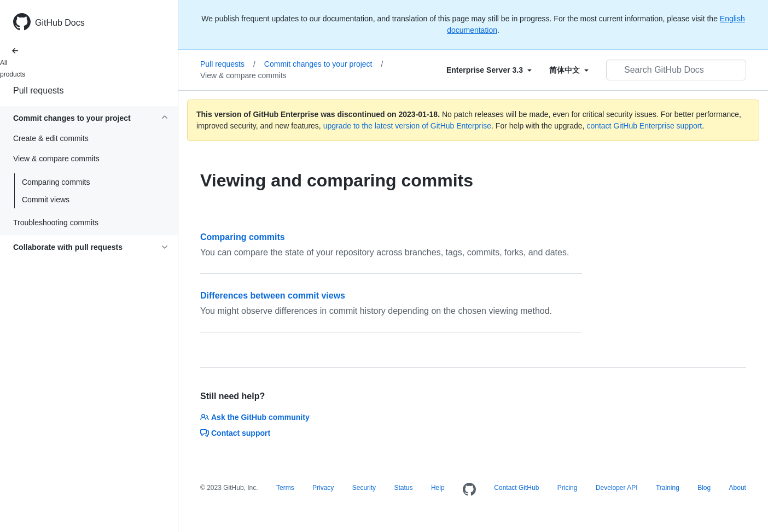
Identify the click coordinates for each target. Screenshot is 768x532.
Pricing (568, 488)
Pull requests (39, 90)
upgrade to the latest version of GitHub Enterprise (407, 126)
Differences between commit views (273, 296)
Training (668, 488)
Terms (285, 488)
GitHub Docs (60, 23)
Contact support (235, 433)
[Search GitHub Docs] (676, 70)
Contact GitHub (516, 488)
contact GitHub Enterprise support (644, 126)
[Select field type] (489, 70)
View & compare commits (243, 75)
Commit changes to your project (324, 64)
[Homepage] (469, 490)
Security (364, 488)
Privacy (323, 488)
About (738, 488)
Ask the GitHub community (255, 417)
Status (403, 488)
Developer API (617, 488)
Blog (704, 488)
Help (438, 488)
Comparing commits (56, 182)
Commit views (46, 200)
